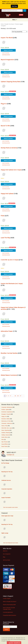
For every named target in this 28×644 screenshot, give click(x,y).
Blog (4, 557)
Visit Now (14, 6)
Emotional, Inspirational (7, 412)
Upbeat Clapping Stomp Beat (11, 82)
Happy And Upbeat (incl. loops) (11, 170)
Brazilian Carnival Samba (9, 353)
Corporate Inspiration (7, 489)
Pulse (3, 216)
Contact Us (10, 455)
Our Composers (7, 554)
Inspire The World (7, 38)
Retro (3, 440)
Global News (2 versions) (9, 375)
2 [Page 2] (7, 396)
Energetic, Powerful (6, 414)
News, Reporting (5, 430)
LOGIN (21, 15)
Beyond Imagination (7, 60)
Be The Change (5, 463)
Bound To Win (5, 126)
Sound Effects (5, 444)
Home (2, 24)
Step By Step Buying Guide (9, 605)
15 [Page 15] (15, 396)
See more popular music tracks (10, 507)
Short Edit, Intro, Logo (7, 428)
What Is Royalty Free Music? (10, 602)
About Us (5, 551)
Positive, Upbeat (5, 410)
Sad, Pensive (5, 442)
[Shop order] (19, 32)
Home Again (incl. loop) (7, 516)
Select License (8, 50)
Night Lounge (5, 533)
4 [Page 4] (11, 396)
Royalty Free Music (9, 24)
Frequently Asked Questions (10, 615)
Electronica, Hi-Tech (6, 421)
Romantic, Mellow (6, 419)
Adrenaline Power (7, 331)
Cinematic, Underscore (7, 423)
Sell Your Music (7, 560)
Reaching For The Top (7, 472)
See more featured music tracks (11, 543)
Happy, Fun (4, 416)
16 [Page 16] (18, 396)
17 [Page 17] (20, 396)
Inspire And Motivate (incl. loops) (12, 283)
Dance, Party (5, 426)
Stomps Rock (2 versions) (9, 148)
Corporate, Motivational (7, 407)
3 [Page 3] (9, 396)
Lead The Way (5, 238)
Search (6, 629)
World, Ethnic (5, 437)
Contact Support (7, 598)
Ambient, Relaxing (6, 433)
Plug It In (4, 104)
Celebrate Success (6, 480)
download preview (6, 55)
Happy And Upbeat (7, 194)
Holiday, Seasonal (6, 435)
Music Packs (4, 446)
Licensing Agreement (8, 612)
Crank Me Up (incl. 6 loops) (10, 260)
